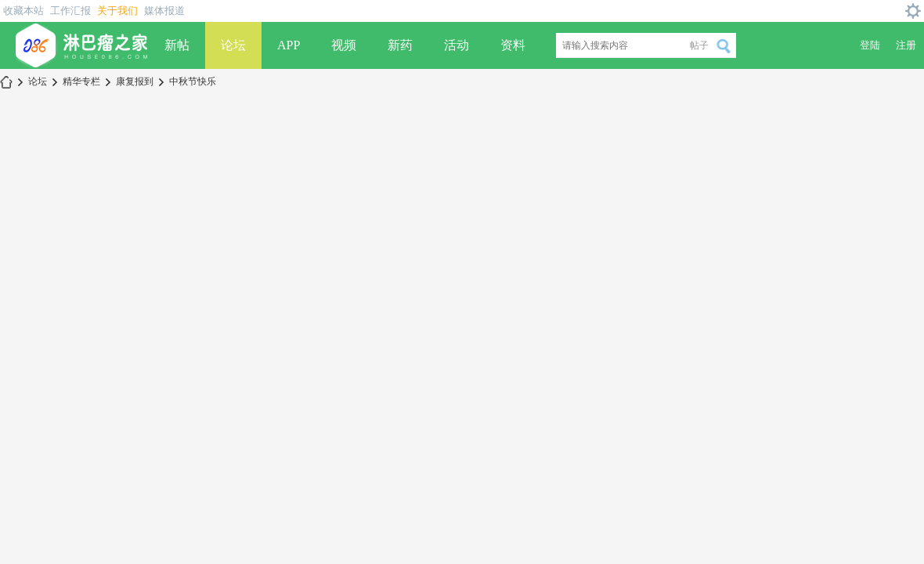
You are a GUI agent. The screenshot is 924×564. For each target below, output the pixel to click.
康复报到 (135, 81)
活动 (457, 45)
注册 (906, 45)
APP (289, 45)
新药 (400, 45)
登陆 (870, 45)
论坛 (233, 45)
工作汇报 (70, 11)
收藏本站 (23, 11)
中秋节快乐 (193, 81)
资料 (513, 45)
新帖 (177, 45)
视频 (344, 45)
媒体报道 (164, 11)
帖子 (699, 45)
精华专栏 (81, 81)
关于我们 (117, 11)
